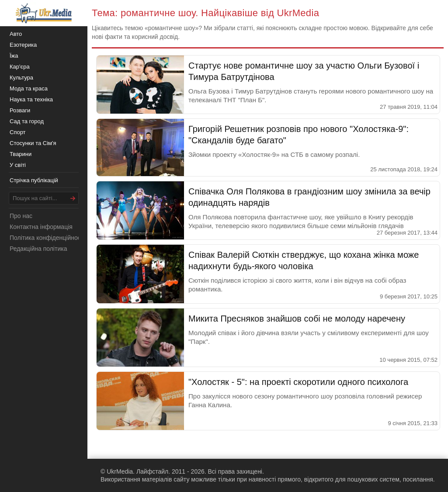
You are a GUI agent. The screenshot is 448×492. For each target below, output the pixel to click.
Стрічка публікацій (34, 180)
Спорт (18, 132)
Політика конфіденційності (47, 238)
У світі (18, 165)
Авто (16, 34)
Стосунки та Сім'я (33, 143)
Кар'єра (20, 67)
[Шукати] (73, 198)
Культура (21, 78)
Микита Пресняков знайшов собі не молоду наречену (297, 319)
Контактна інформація (41, 227)
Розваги (20, 110)
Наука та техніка (31, 99)
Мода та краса (29, 88)
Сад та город (27, 121)
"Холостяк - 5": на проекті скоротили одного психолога (298, 382)
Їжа (14, 56)
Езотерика (23, 45)
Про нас (21, 216)
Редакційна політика (38, 249)
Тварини (21, 154)
